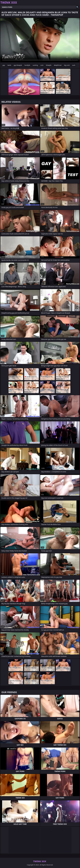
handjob (27, 65)
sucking (35, 65)
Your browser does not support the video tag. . (40, 40)
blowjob (49, 65)
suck (74, 65)
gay (4, 65)
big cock (67, 65)
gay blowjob (18, 65)
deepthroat (58, 65)
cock (42, 65)
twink (9, 65)
